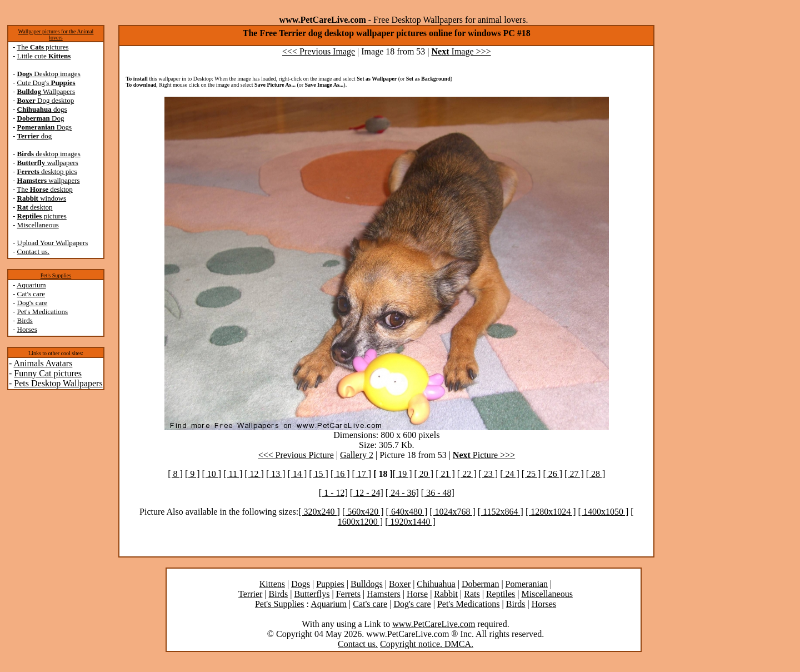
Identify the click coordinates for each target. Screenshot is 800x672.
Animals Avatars (43, 363)
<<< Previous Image (319, 51)
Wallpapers (46, 91)
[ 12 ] (254, 474)
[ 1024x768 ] (452, 512)
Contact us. (34, 252)
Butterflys (312, 594)
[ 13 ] (276, 474)
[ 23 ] (488, 474)
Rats (472, 594)
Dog (41, 118)
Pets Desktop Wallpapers (58, 383)
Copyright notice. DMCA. (427, 644)
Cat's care (31, 294)
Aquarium (31, 285)
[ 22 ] (467, 474)
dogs (42, 109)
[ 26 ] (552, 474)
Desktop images (49, 74)
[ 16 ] (340, 474)
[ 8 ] (175, 474)
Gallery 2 (357, 455)
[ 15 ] (319, 474)
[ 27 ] (574, 474)
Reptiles (501, 594)
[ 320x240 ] (319, 512)
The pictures (42, 47)
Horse (417, 594)
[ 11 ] (233, 474)
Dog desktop (46, 100)
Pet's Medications (43, 312)
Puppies (330, 584)
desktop (35, 207)
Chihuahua (436, 584)
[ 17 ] (362, 474)
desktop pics (47, 171)
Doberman (481, 584)
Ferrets (348, 594)
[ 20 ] (424, 474)
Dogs (45, 127)
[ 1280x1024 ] (551, 512)
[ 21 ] (445, 474)
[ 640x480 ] (407, 512)
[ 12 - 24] (367, 493)
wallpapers (48, 163)
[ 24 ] (510, 474)
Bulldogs (367, 584)
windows (42, 198)
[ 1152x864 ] (501, 512)
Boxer (400, 584)
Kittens (272, 584)
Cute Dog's (46, 83)
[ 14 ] (297, 474)
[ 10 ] (212, 474)
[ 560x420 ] (363, 512)
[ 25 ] (531, 474)
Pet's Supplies (56, 275)
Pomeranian (527, 584)
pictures (42, 216)
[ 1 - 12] (333, 493)
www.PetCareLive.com (434, 624)
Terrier (250, 594)
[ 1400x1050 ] (604, 512)
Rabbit (446, 594)
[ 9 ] (192, 474)
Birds (25, 320)
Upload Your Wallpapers (53, 243)
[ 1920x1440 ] (410, 522)
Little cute (44, 56)
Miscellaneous (38, 225)
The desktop (44, 189)
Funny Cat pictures (48, 373)
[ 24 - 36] (402, 493)
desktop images (49, 154)
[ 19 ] (402, 474)
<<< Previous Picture (296, 455)
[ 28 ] (596, 474)
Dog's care (32, 303)
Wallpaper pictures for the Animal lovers (56, 34)
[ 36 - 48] (438, 493)
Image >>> (461, 51)
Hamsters (383, 594)
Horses (27, 329)
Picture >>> (484, 455)
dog (35, 136)
